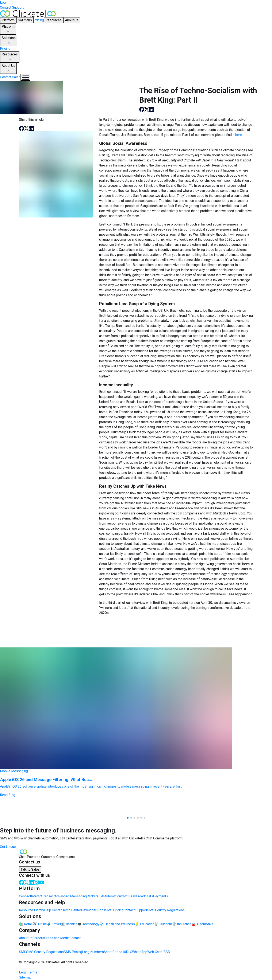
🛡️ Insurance (182, 924)
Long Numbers (93, 952)
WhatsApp (140, 952)
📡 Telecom (163, 924)
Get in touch (9, 847)
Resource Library (32, 910)
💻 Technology (88, 924)
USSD (166, 952)
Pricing (39, 20)
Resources (10, 57)
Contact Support (12, 7)
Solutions (9, 41)
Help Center (53, 910)
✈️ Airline (40, 924)
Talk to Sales (30, 869)
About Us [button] (72, 20)
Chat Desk (129, 896)
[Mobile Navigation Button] (25, 77)
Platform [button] (8, 20)
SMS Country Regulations (166, 910)
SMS (23, 952)
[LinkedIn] (31, 882)
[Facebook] (22, 882)
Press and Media (57, 938)
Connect (25, 896)
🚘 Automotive (202, 924)
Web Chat (154, 952)
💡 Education (145, 924)
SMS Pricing (114, 910)
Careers (38, 938)
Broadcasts (145, 896)
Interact (37, 896)
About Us (8, 68)
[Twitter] (26, 882)
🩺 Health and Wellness (117, 924)
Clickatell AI (95, 896)
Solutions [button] (25, 20)
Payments (160, 896)
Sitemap (25, 977)
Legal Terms (28, 972)
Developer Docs (93, 910)
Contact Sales (10, 77)
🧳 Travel (54, 924)
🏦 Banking (69, 924)
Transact (48, 896)
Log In (5, 2)
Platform (8, 29)
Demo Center (71, 910)
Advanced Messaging (71, 896)
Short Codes (113, 952)
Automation (113, 896)
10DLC (127, 952)
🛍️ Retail (26, 924)
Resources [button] (54, 20)
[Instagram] (36, 882)
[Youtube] (41, 882)
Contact (75, 938)
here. (239, 135)
